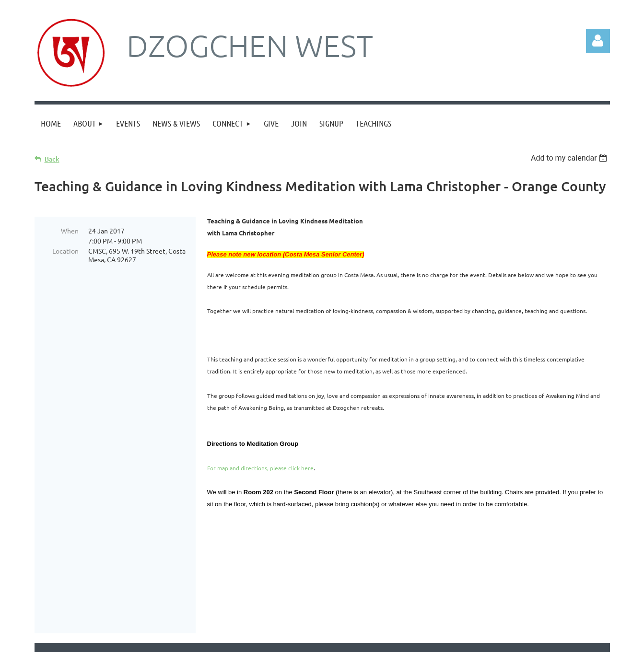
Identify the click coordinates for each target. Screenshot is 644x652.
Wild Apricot (496, 640)
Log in (598, 41)
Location (65, 251)
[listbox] (570, 158)
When (70, 231)
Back (52, 159)
